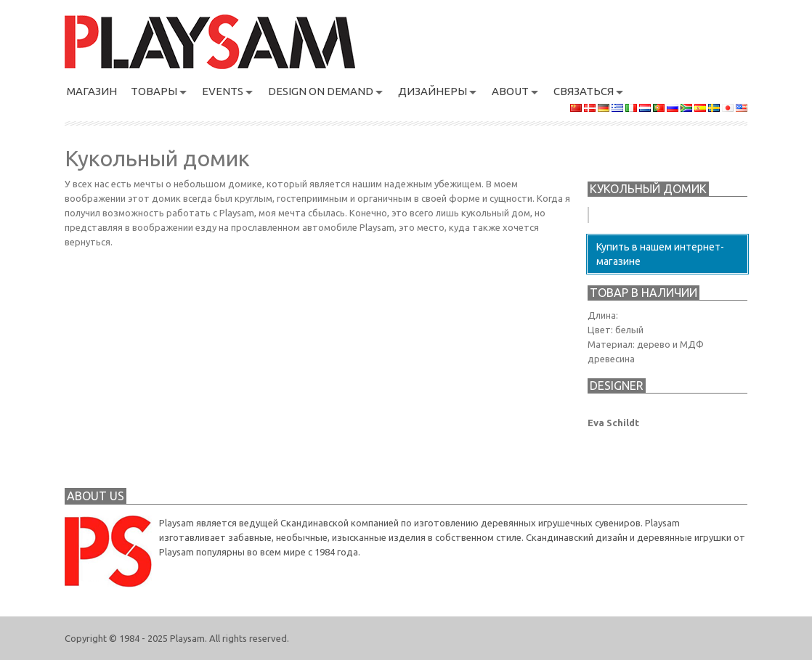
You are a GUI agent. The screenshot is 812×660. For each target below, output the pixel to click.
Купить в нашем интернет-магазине (660, 254)
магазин (92, 91)
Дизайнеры (433, 91)
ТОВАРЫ (154, 91)
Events (223, 91)
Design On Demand (321, 91)
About (510, 91)
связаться (584, 91)
